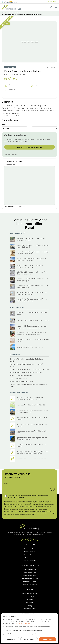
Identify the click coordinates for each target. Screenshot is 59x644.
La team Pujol (29, 597)
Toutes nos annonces (30, 570)
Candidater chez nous (30, 609)
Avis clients (29, 603)
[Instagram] (27, 539)
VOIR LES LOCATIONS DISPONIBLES (30, 147)
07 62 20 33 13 (10, 515)
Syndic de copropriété (30, 558)
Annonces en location (30, 576)
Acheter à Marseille (30, 561)
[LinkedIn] (36, 539)
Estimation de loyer (30, 582)
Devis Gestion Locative (30, 585)
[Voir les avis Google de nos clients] (9, 2)
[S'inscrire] (53, 489)
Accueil (4, 13)
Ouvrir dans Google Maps (14, 207)
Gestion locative (29, 552)
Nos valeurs (30, 600)
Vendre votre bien (30, 555)
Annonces (11, 13)
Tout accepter (48, 639)
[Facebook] (32, 539)
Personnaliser (29, 639)
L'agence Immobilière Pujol (30, 594)
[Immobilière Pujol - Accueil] (11, 7)
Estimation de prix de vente (30, 579)
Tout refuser (11, 639)
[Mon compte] (53, 2)
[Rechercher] (51, 7)
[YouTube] (23, 539)
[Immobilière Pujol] (29, 527)
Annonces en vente (30, 573)
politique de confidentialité (23, 623)
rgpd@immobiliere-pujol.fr (27, 515)
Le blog (29, 606)
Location (18, 13)
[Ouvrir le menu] (56, 7)
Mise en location (29, 549)
